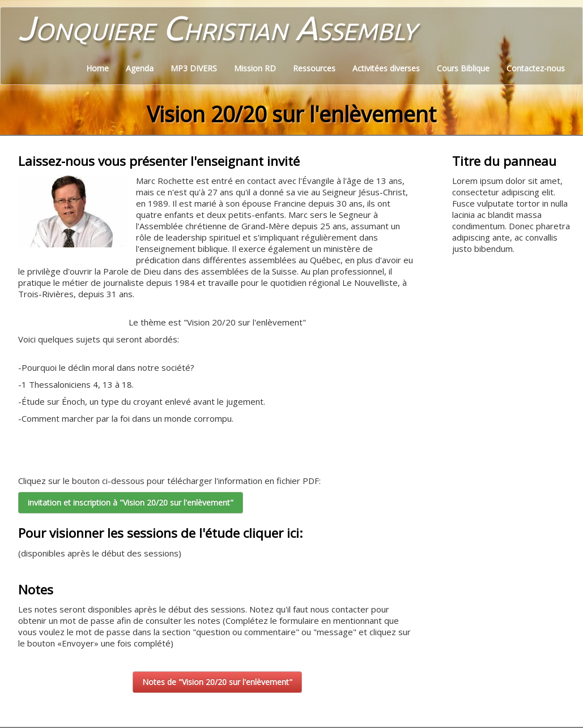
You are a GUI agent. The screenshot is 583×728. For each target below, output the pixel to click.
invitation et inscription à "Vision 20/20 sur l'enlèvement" (131, 502)
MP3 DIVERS (194, 68)
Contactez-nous (536, 68)
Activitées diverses (386, 68)
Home (97, 68)
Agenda (140, 68)
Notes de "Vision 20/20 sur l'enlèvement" (217, 682)
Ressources (314, 68)
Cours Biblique (463, 68)
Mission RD (255, 68)
